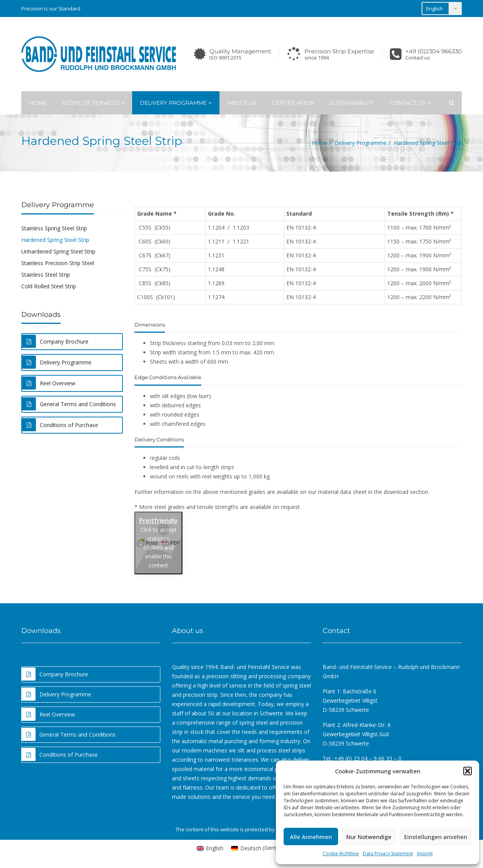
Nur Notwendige (369, 837)
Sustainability (352, 103)
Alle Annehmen (311, 837)
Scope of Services (93, 103)
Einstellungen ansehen (436, 837)
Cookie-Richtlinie (341, 854)
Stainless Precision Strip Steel (58, 263)
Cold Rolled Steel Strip (49, 286)
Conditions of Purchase (60, 425)
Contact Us (410, 103)
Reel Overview (49, 383)
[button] (468, 771)
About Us (242, 103)
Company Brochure (55, 341)
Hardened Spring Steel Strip (55, 240)
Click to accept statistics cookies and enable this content (158, 547)
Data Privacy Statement (388, 854)
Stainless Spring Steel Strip (54, 228)
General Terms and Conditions (69, 404)
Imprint (425, 854)
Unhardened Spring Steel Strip (58, 251)
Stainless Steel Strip (46, 275)
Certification (293, 103)
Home (38, 103)
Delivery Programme (176, 103)
